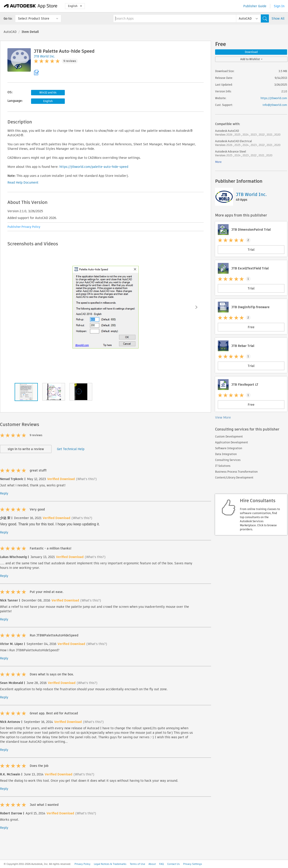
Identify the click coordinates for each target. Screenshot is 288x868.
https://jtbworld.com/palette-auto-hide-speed (94, 167)
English (75, 6)
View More (223, 417)
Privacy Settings (193, 864)
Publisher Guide (255, 6)
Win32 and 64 (48, 92)
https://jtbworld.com (274, 98)
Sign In (279, 6)
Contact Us (173, 864)
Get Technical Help (71, 449)
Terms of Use (137, 864)
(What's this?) (86, 479)
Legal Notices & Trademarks (110, 864)
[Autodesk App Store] (31, 6)
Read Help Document (23, 182)
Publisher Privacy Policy (24, 227)
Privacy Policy (82, 864)
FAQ (161, 864)
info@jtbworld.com (275, 105)
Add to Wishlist (251, 59)
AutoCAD (10, 32)
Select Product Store (34, 18)
